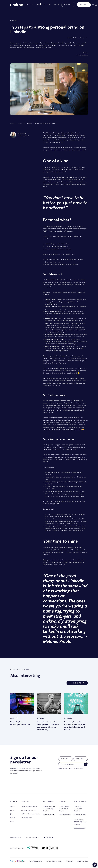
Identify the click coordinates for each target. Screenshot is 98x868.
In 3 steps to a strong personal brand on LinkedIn (41, 123)
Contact (68, 5)
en (96, 5)
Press (12, 821)
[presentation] (72, 775)
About (57, 5)
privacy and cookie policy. (76, 768)
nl (93, 5)
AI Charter (70, 861)
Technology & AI (26, 817)
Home (12, 123)
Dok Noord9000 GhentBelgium (78, 809)
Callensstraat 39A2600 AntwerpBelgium (49, 809)
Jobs (12, 814)
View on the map (49, 815)
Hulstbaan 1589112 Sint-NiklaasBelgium (80, 822)
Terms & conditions (36, 861)
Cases (12, 810)
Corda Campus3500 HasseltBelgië (64, 809)
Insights (47, 5)
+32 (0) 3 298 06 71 (33, 837)
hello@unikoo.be (16, 837)
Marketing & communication (30, 814)
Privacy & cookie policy (54, 861)
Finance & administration (29, 806)
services (29, 5)
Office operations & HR (28, 810)
